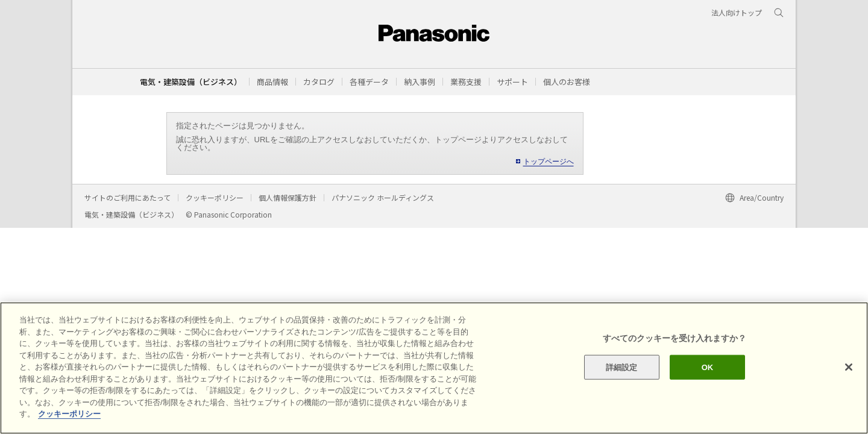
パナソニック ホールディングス (383, 197)
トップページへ (549, 162)
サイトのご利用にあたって (127, 197)
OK (708, 367)
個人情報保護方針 (288, 197)
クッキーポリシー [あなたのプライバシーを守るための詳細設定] (69, 414)
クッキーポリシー (215, 197)
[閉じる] (849, 367)
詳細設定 (622, 367)
